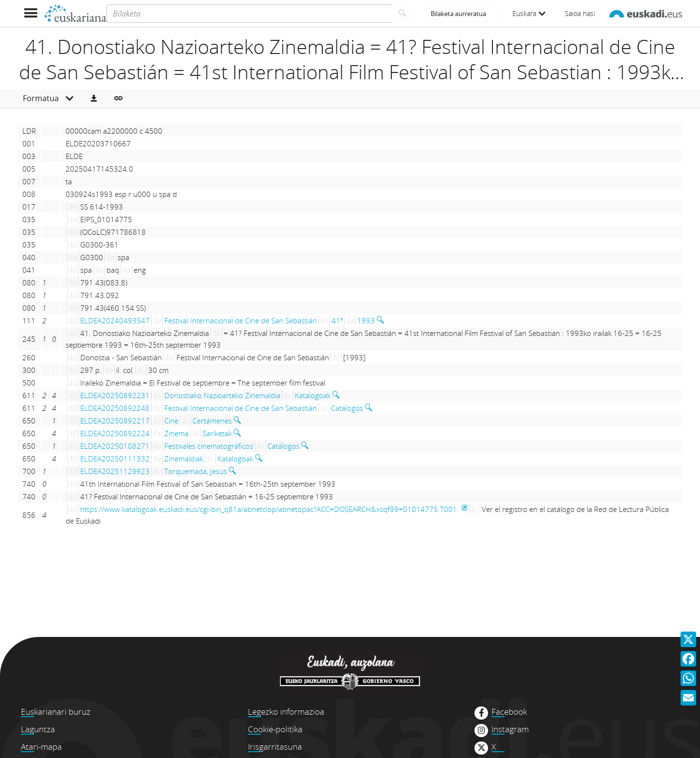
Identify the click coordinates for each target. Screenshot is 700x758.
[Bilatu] (403, 14)
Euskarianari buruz (56, 712)
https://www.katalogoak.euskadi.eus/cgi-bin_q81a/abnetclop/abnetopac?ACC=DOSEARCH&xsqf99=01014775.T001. (270, 509)
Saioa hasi (580, 13)
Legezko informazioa (286, 712)
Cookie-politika (275, 729)
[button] (94, 99)
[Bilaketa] (250, 14)
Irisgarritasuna (275, 747)
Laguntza (38, 729)
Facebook (509, 712)
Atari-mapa (41, 747)
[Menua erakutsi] (30, 13)
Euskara (529, 13)
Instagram (510, 729)
